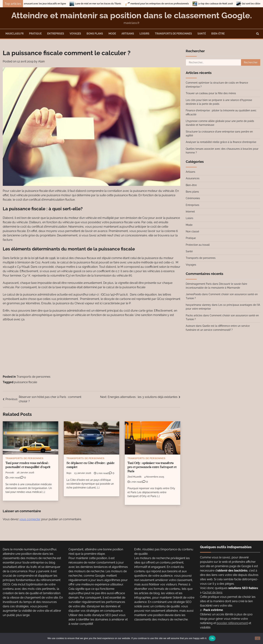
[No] (258, 638)
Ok (212, 638)
